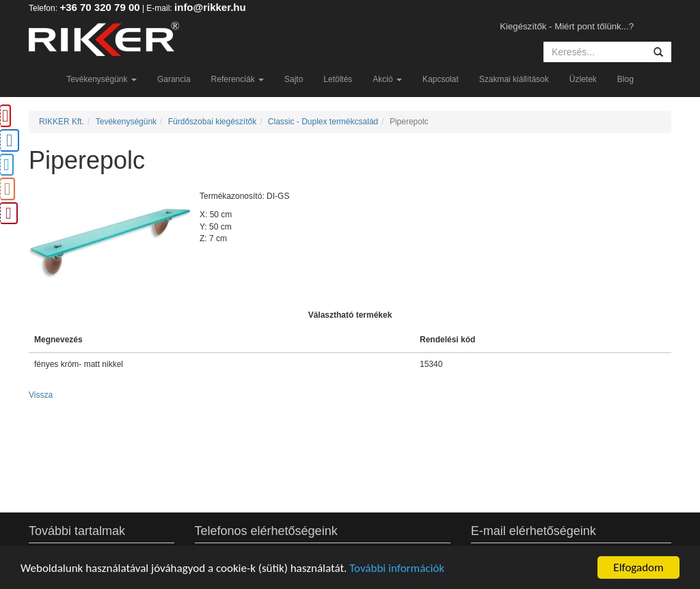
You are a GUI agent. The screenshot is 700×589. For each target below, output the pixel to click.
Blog (625, 79)
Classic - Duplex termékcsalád (323, 122)
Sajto (294, 79)
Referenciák (238, 79)
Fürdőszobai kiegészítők (212, 122)
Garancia (174, 79)
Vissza (41, 395)
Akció (387, 79)
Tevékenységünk (102, 79)
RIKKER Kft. (62, 122)
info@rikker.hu (210, 7)
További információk (397, 568)
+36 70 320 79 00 (99, 7)
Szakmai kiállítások (514, 79)
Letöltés (338, 79)
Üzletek (583, 79)
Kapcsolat (441, 79)
